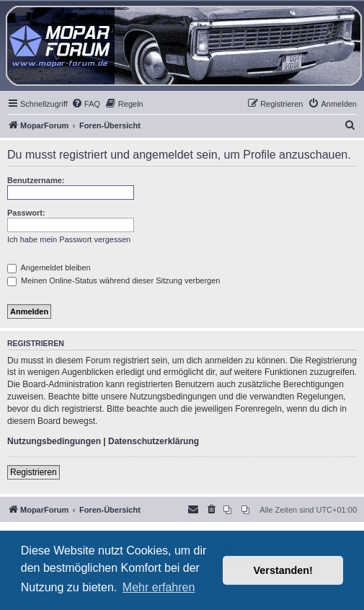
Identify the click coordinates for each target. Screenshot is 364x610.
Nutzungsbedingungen (54, 441)
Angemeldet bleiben (49, 268)
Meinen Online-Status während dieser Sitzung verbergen (114, 280)
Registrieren (34, 472)
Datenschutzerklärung (154, 441)
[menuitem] (86, 104)
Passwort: (26, 213)
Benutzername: (36, 180)
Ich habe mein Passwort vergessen (69, 239)
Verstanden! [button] (283, 570)
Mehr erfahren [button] (159, 587)
